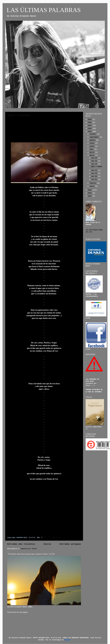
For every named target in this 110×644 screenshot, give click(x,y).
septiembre (95, 137)
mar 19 (95, 164)
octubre (93, 134)
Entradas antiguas (70, 544)
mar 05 (95, 176)
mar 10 (95, 173)
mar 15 (95, 170)
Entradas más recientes (21, 544)
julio (92, 143)
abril (92, 152)
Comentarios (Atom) (29, 549)
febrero (93, 183)
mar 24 (95, 161)
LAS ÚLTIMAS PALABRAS (44, 10)
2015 (90, 128)
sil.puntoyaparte (93, 230)
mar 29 (95, 158)
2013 (90, 190)
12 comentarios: (55, 538)
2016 (90, 125)
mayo (92, 149)
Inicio (47, 544)
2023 (90, 119)
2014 (90, 132)
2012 (90, 193)
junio (92, 146)
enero (92, 186)
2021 (90, 122)
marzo (92, 155)
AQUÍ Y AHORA (19, 115)
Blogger (68, 640)
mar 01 (95, 179)
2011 (90, 196)
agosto (93, 140)
